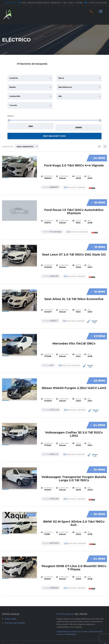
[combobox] (30, 78)
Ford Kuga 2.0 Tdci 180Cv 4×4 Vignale (74, 162)
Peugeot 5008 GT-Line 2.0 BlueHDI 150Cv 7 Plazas (74, 560)
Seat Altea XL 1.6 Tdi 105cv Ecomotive (74, 294)
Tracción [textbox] (13, 105)
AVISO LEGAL (11, 613)
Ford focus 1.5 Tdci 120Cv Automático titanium (74, 208)
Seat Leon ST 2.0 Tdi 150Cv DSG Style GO (74, 250)
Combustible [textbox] (15, 96)
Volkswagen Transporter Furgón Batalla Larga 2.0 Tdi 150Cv (74, 472)
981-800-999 (12, 3)
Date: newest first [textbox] (25, 145)
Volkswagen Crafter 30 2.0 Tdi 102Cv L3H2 (74, 428)
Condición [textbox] (14, 78)
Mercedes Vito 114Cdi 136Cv (74, 338)
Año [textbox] (60, 96)
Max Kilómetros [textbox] (65, 87)
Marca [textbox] (61, 78)
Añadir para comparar (75, 186)
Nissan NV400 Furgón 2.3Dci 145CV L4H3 (74, 382)
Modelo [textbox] (13, 87)
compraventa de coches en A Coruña (72, 626)
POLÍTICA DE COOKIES (15, 617)
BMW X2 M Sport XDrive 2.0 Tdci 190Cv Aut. (74, 516)
